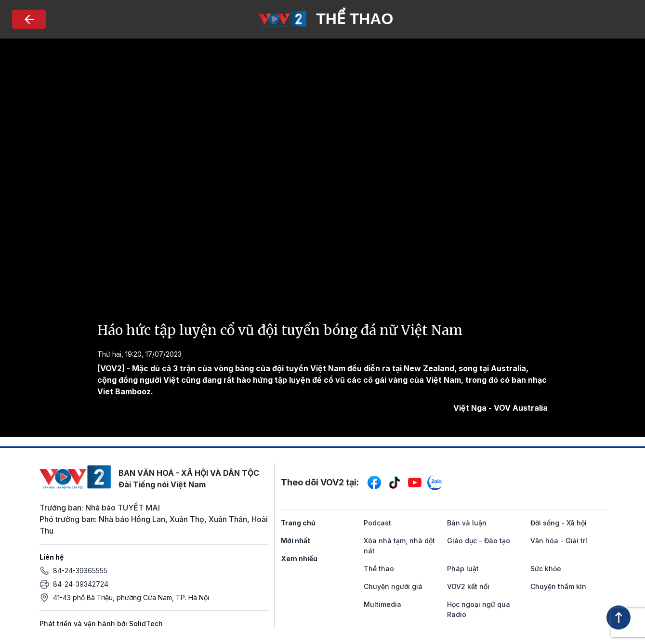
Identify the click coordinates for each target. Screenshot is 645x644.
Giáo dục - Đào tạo (479, 541)
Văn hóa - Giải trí (559, 541)
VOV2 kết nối (468, 586)
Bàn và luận (467, 523)
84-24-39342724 (81, 584)
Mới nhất (296, 541)
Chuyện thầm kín (558, 586)
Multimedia (382, 604)
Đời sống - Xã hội (559, 523)
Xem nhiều (299, 558)
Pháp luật (463, 569)
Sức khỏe (546, 569)
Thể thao (379, 569)
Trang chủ (298, 523)
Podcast (377, 523)
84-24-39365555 (80, 570)
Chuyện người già (393, 586)
